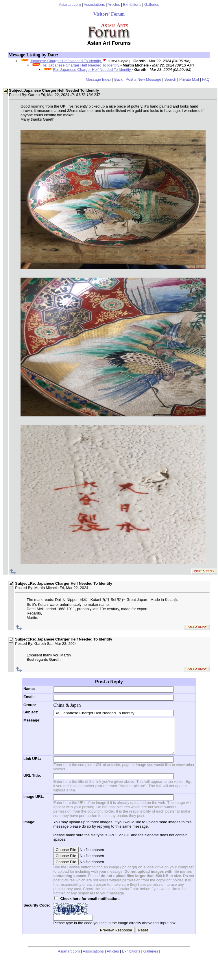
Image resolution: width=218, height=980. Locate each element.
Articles (114, 4)
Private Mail (189, 79)
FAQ (206, 79)
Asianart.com (70, 4)
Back (118, 79)
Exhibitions (132, 4)
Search (170, 79)
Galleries (152, 4)
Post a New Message (144, 79)
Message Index (98, 79)
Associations (94, 4)
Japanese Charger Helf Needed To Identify (66, 61)
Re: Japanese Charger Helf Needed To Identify (81, 65)
